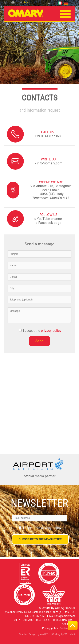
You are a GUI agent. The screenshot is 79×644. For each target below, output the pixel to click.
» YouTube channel (48, 219)
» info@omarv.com (48, 163)
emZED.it (45, 634)
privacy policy (51, 331)
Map (24, 3)
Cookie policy (67, 628)
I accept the (42, 331)
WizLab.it (70, 634)
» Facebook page (48, 223)
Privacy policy (50, 628)
